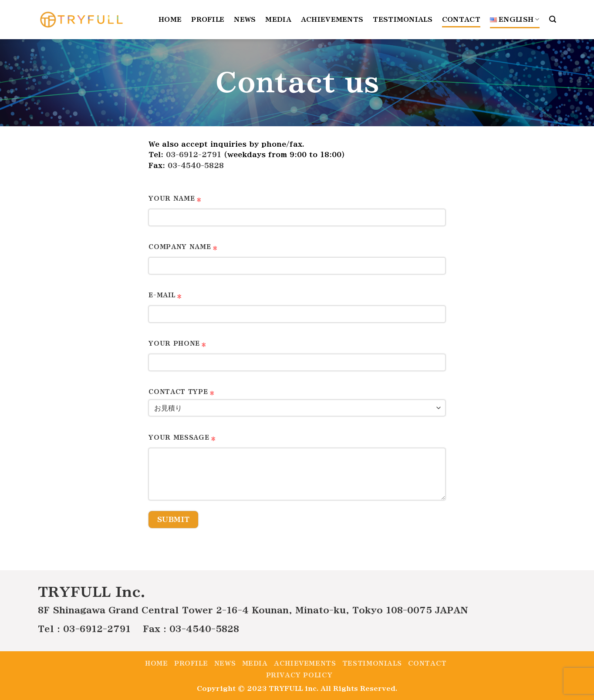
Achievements (332, 19)
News (245, 19)
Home (170, 19)
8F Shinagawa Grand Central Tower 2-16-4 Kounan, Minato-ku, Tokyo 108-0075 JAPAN (253, 610)
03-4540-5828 (196, 166)
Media (278, 19)
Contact (461, 19)
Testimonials (402, 19)
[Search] (553, 19)
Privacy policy (299, 675)
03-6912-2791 (194, 155)
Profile (208, 19)
